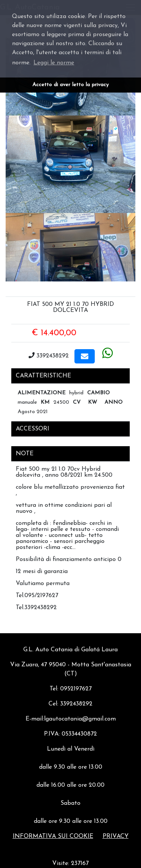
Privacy (116, 836)
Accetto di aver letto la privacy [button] (70, 85)
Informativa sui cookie (53, 836)
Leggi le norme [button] (54, 63)
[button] (85, 356)
